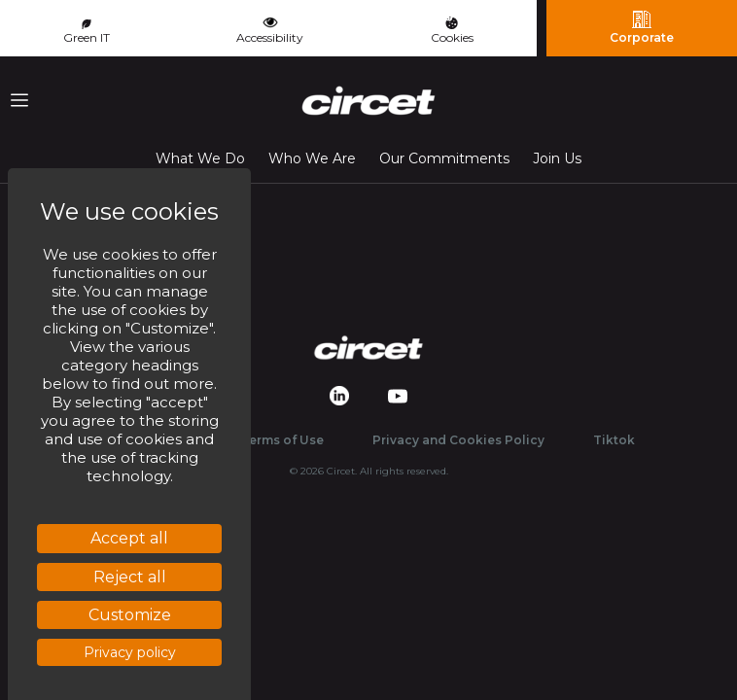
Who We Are (312, 158)
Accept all (129, 538)
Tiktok (614, 440)
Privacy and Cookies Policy (458, 440)
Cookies (452, 31)
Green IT (87, 32)
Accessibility (270, 28)
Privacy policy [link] (130, 652)
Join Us (557, 158)
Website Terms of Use (255, 440)
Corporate (642, 27)
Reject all (130, 577)
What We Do (200, 158)
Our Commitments (444, 158)
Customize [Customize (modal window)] (130, 615)
